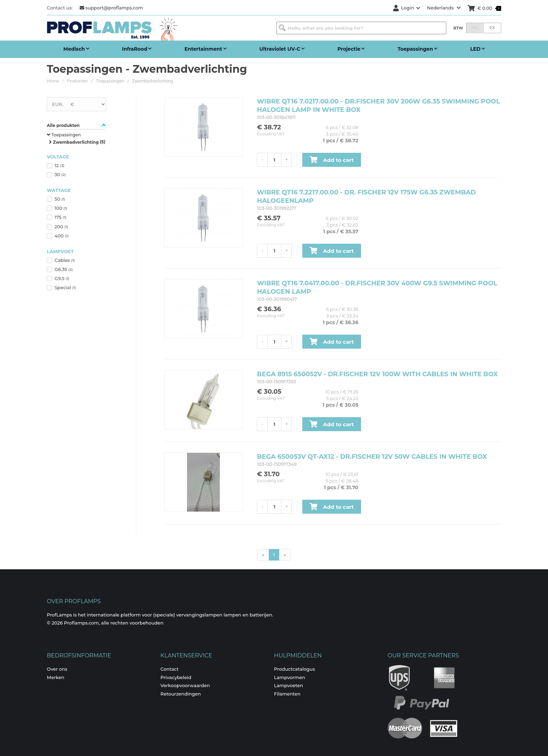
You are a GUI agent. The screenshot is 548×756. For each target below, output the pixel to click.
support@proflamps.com (111, 8)
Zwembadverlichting (153, 81)
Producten (78, 81)
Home (53, 81)
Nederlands (444, 8)
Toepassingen (110, 81)
